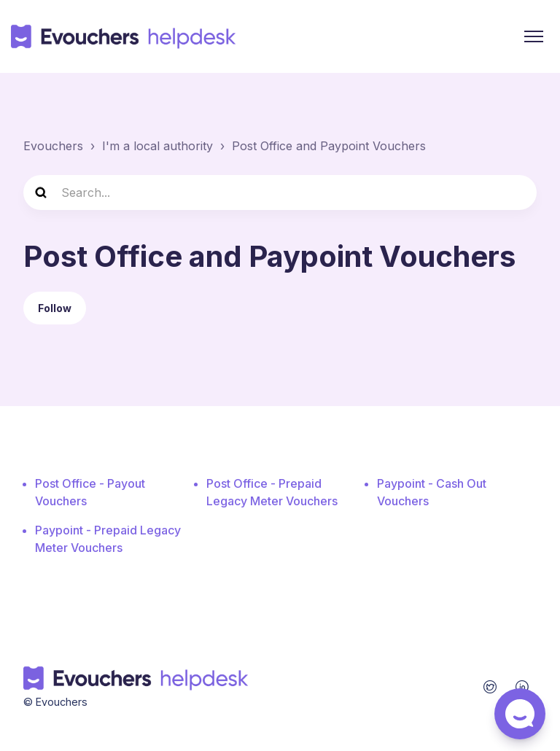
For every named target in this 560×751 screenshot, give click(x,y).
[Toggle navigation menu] (534, 36)
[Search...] (280, 192)
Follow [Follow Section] (55, 308)
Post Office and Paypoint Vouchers (329, 146)
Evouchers (53, 146)
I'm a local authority (157, 146)
